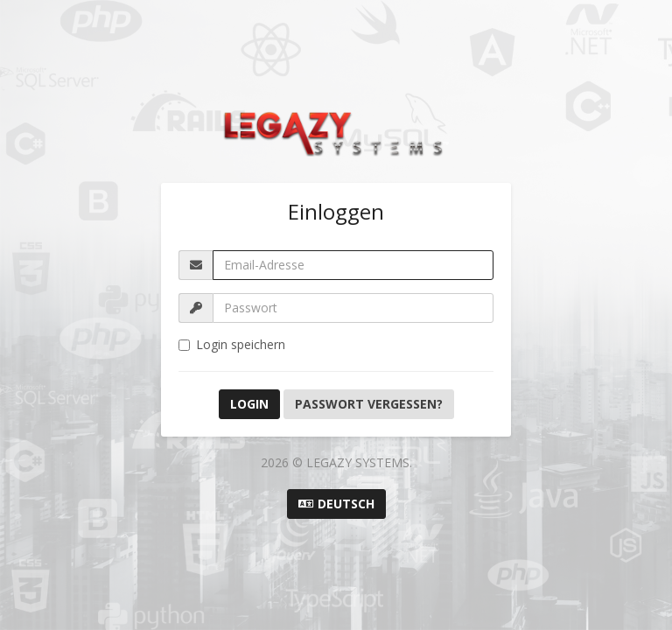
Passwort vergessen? (369, 404)
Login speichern (232, 344)
